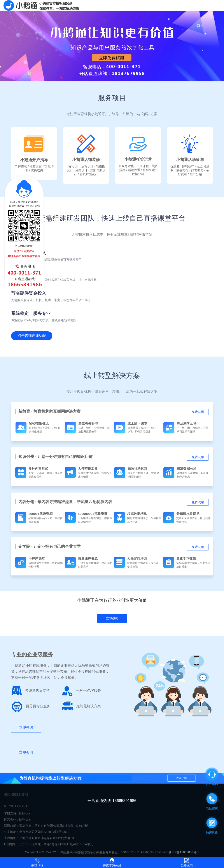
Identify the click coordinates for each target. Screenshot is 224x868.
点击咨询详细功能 (32, 336)
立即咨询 (26, 728)
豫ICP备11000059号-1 (184, 852)
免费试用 (198, 412)
